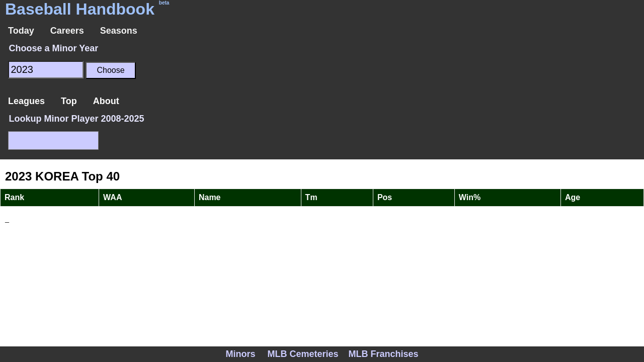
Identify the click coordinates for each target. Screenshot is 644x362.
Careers (67, 31)
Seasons (119, 31)
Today (21, 31)
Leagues (26, 101)
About (106, 101)
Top (69, 101)
